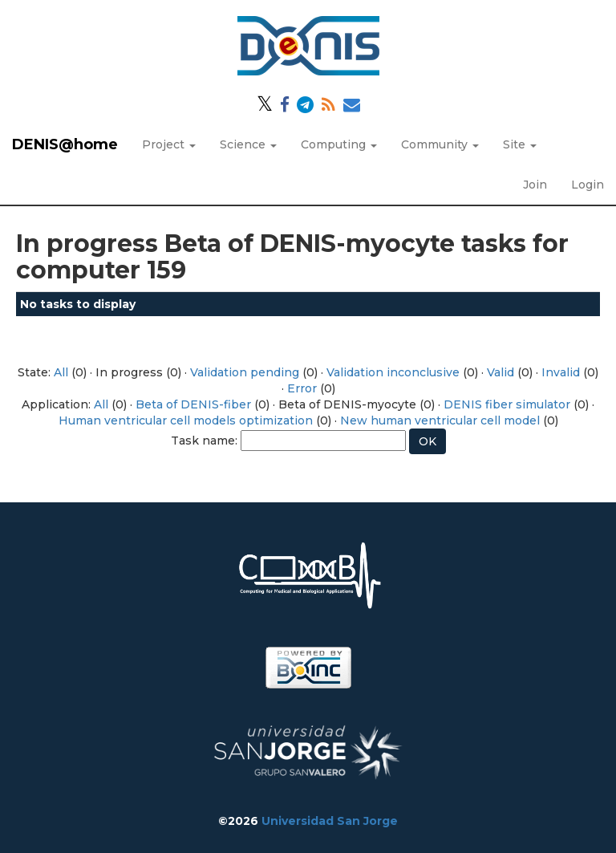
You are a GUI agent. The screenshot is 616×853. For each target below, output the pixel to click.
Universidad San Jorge (330, 821)
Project (169, 144)
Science (248, 144)
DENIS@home (65, 144)
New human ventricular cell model (440, 420)
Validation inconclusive (393, 372)
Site (520, 144)
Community (440, 144)
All (61, 372)
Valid (500, 372)
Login (588, 185)
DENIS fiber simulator (507, 404)
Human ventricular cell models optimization (186, 420)
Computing (339, 144)
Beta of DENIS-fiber (193, 404)
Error (302, 388)
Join (535, 185)
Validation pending (245, 372)
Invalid (561, 372)
